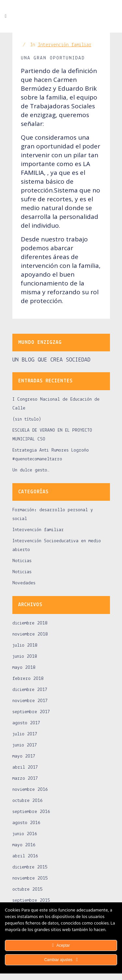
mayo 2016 (24, 845)
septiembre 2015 (31, 901)
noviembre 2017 (30, 701)
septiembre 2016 (31, 812)
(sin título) (27, 419)
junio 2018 (25, 657)
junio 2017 (25, 745)
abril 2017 (25, 767)
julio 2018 (25, 645)
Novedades (24, 583)
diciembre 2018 (30, 623)
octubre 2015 (27, 889)
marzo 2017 (25, 779)
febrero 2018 (28, 679)
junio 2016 (25, 834)
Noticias (22, 561)
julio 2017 (25, 734)
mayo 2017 (24, 756)
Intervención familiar (65, 45)
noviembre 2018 (30, 634)
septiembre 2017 (31, 712)
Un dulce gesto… (31, 470)
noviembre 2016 (30, 790)
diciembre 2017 (30, 690)
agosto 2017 (26, 723)
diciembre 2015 (30, 867)
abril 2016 (25, 856)
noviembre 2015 (30, 878)
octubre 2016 (27, 801)
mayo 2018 (24, 668)
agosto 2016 (26, 823)
